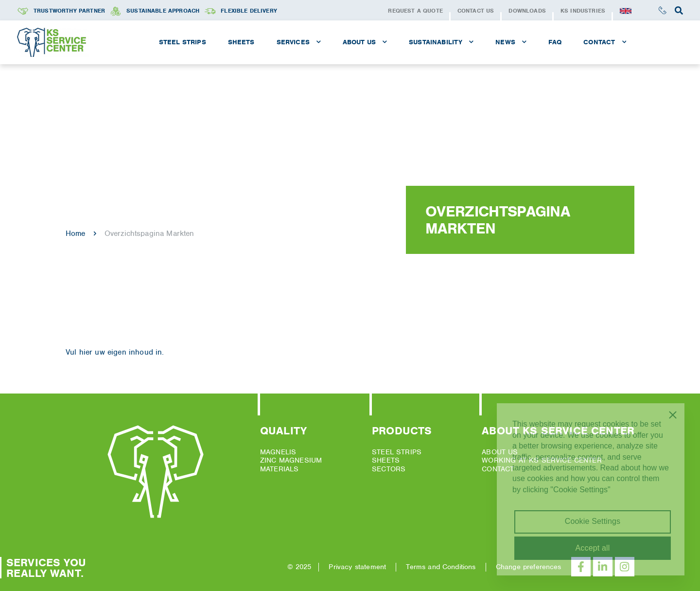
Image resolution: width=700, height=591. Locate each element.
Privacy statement (357, 567)
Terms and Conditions (441, 567)
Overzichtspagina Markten (149, 233)
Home (76, 233)
